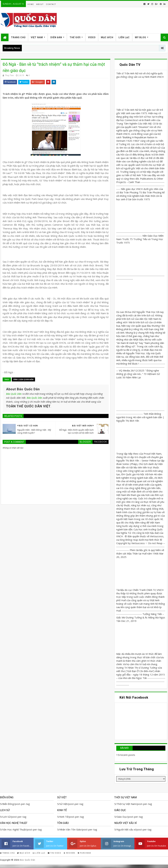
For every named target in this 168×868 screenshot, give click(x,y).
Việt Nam (37, 37)
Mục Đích (107, 37)
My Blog (140, 37)
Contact (51, 4)
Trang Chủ (18, 37)
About (40, 4)
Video (92, 37)
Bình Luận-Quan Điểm (23, 379)
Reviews (69, 853)
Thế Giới (75, 37)
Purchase (84, 853)
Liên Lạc (124, 37)
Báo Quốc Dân (14, 394)
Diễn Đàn (56, 37)
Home (31, 4)
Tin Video (55, 853)
